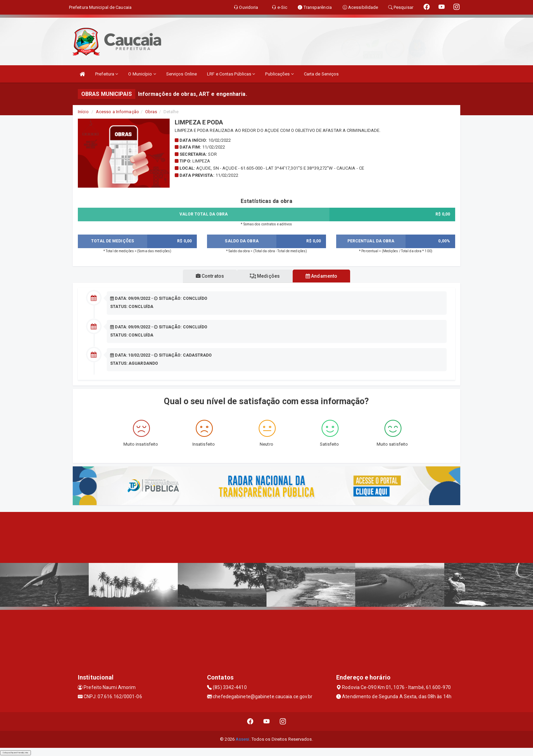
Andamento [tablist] (324, 276)
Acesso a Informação (117, 112)
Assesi (243, 739)
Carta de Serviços (321, 74)
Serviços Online (182, 74)
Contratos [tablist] (207, 276)
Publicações (279, 74)
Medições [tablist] (265, 276)
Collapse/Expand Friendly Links (15, 753)
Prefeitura (107, 74)
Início (83, 112)
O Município (142, 74)
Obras (151, 112)
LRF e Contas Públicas (231, 74)
